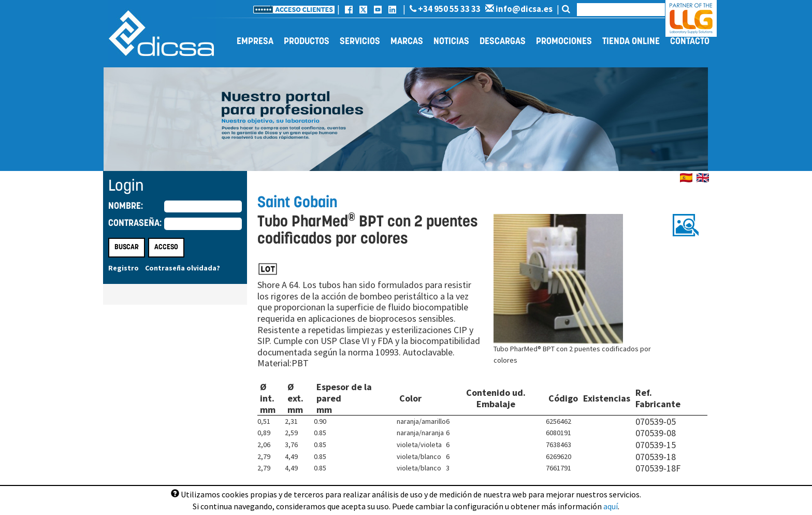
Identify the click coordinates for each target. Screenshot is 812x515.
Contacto (690, 42)
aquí (611, 506)
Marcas (407, 42)
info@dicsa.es (519, 9)
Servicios (360, 42)
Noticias (451, 42)
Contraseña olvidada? (183, 268)
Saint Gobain (297, 203)
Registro (124, 268)
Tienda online (631, 42)
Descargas (503, 42)
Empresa (255, 42)
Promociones (564, 42)
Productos (307, 42)
